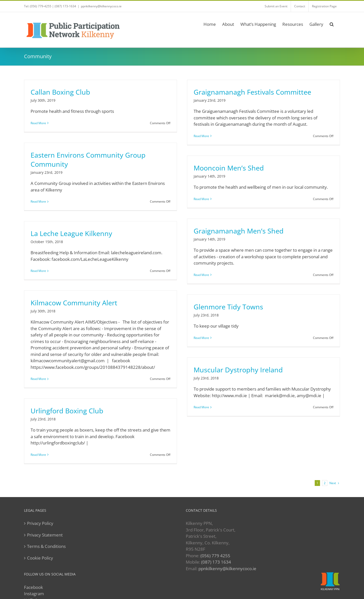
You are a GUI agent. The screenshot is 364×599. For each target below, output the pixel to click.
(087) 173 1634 (216, 562)
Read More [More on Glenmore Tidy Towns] (201, 338)
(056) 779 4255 (215, 556)
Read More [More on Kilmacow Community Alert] (38, 379)
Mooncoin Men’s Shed (229, 168)
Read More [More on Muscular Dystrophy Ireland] (201, 407)
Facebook (33, 587)
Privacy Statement (45, 535)
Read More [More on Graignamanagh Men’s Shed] (201, 275)
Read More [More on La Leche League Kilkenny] (38, 271)
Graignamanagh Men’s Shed (239, 231)
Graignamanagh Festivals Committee (252, 92)
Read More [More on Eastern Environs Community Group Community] (38, 201)
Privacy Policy (40, 523)
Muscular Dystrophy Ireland (238, 370)
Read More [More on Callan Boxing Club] (38, 123)
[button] (332, 23)
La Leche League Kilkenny (71, 233)
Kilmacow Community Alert (74, 303)
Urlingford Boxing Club (67, 411)
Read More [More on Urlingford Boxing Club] (38, 455)
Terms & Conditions (46, 546)
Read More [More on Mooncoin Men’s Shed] (201, 199)
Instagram (34, 594)
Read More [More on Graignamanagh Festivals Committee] (201, 136)
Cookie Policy (40, 558)
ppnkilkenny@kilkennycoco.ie (227, 569)
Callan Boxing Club (60, 92)
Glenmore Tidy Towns (228, 307)
